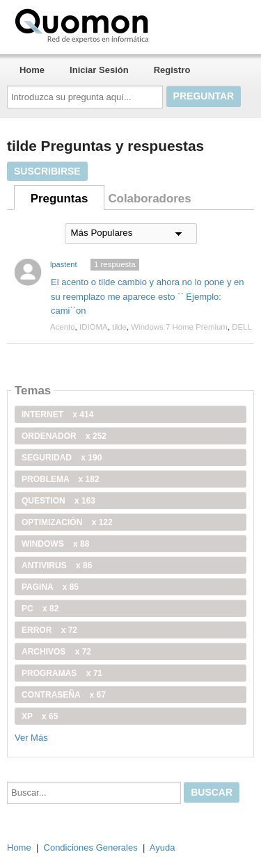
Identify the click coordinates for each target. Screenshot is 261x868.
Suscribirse (47, 171)
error (49, 630)
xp (40, 716)
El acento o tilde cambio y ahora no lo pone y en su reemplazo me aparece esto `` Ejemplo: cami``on (148, 297)
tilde (119, 327)
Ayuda (163, 847)
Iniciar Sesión (99, 70)
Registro (172, 70)
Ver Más (31, 738)
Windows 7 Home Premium (179, 327)
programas (62, 673)
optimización (67, 522)
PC (40, 609)
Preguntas (60, 199)
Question (58, 501)
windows (55, 544)
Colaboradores (149, 199)
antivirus (57, 565)
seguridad (62, 458)
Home (32, 70)
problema (61, 479)
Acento (63, 327)
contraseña (64, 695)
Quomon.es (126, 24)
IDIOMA (94, 327)
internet (57, 415)
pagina (50, 587)
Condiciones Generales (91, 847)
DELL (242, 327)
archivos (56, 652)
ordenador (64, 436)
